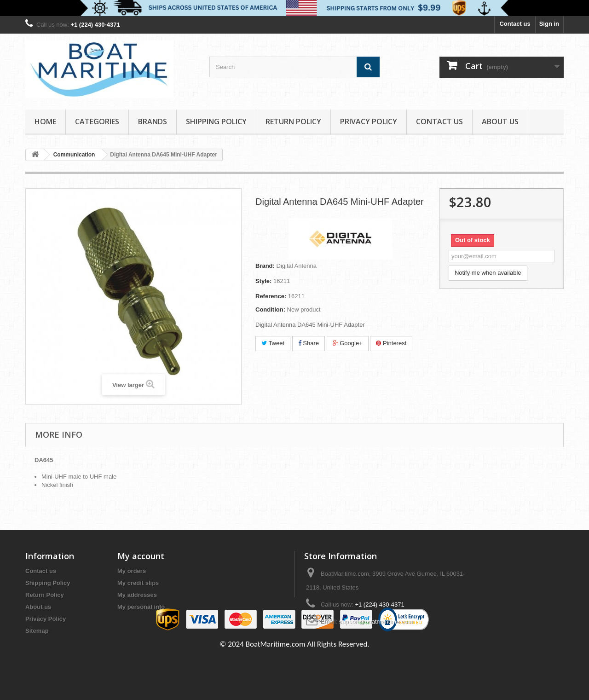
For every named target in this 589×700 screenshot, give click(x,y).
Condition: (270, 310)
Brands (153, 121)
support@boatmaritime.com (376, 622)
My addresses (137, 595)
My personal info (141, 607)
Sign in (549, 24)
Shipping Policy (216, 121)
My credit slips (138, 583)
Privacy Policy (369, 121)
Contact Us (439, 121)
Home (45, 121)
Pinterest (391, 343)
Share (309, 343)
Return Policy (293, 121)
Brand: (265, 266)
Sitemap (37, 631)
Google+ (348, 343)
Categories (97, 121)
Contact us (515, 24)
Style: (263, 281)
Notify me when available (488, 273)
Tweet (273, 343)
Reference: (271, 296)
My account (141, 556)
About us (500, 121)
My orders (132, 571)
